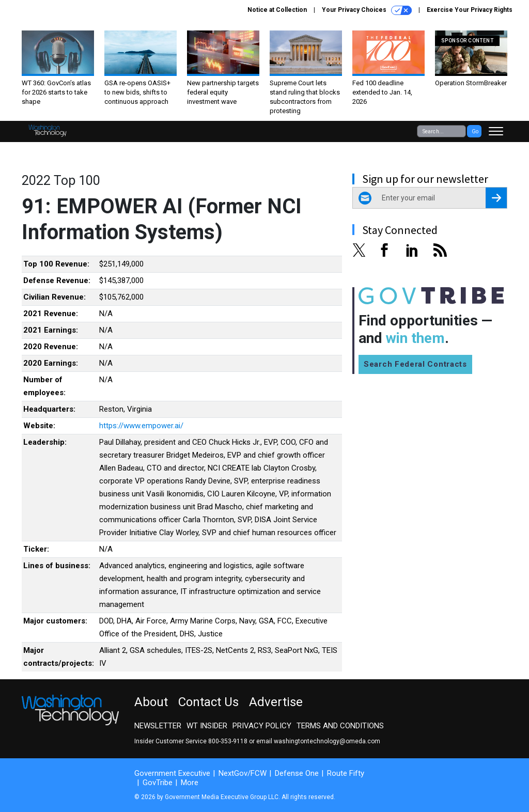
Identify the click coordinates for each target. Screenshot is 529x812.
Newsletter (158, 726)
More (190, 783)
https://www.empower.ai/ (141, 426)
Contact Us (208, 702)
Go (475, 131)
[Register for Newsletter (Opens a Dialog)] (496, 198)
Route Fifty (346, 773)
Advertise (276, 702)
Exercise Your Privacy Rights (470, 10)
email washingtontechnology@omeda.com (318, 741)
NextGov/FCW (243, 773)
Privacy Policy (262, 726)
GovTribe (158, 783)
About (151, 702)
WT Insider (207, 726)
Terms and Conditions (340, 726)
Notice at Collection (277, 10)
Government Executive (172, 773)
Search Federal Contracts (415, 364)
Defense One (297, 773)
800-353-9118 (228, 741)
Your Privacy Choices (367, 10)
